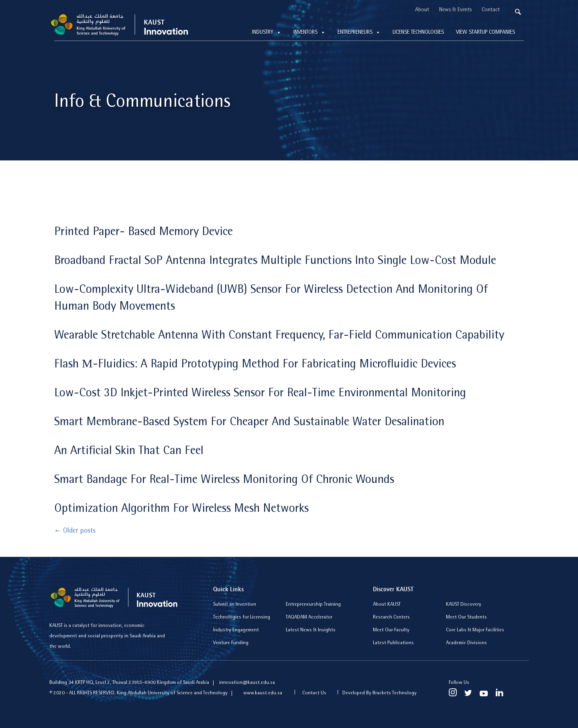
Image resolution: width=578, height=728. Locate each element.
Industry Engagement (236, 630)
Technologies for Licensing (242, 617)
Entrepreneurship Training (313, 605)
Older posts (75, 531)
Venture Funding (231, 643)
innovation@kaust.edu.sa (247, 683)
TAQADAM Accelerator (309, 617)
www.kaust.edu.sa (263, 693)
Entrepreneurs (359, 32)
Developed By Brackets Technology (380, 693)
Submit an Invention (235, 605)
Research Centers (391, 617)
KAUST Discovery (464, 605)
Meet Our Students (466, 617)
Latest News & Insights (311, 630)
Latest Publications (393, 643)
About (422, 10)
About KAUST (387, 605)
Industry (267, 32)
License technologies (418, 32)
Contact (491, 10)
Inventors (309, 32)
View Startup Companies (485, 32)
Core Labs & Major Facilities (475, 630)
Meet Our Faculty (391, 630)
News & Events (455, 10)
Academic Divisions (466, 643)
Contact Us (314, 693)
